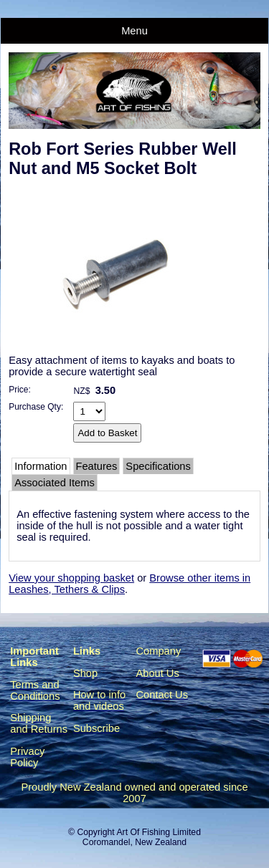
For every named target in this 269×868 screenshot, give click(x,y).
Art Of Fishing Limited (158, 832)
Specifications (158, 466)
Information (41, 466)
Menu (134, 31)
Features (97, 466)
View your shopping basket (71, 578)
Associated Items (55, 483)
